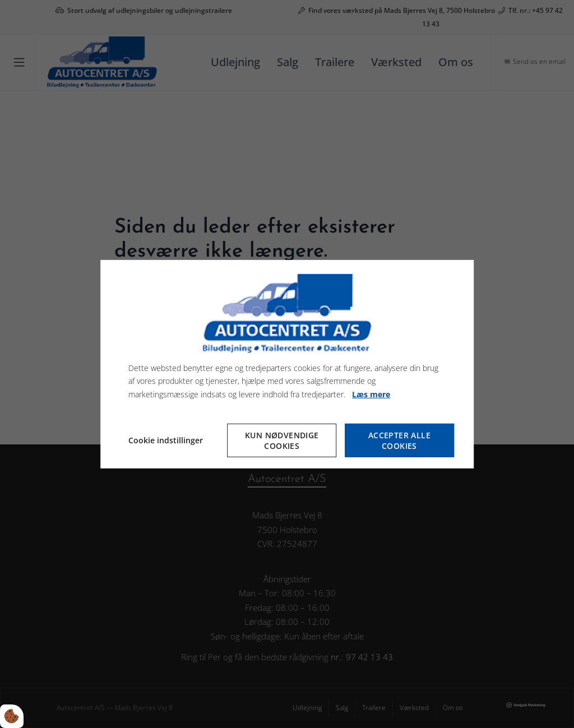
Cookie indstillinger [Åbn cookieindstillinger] (166, 440)
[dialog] (287, 364)
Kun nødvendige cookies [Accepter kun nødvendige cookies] (282, 440)
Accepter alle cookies (399, 440)
